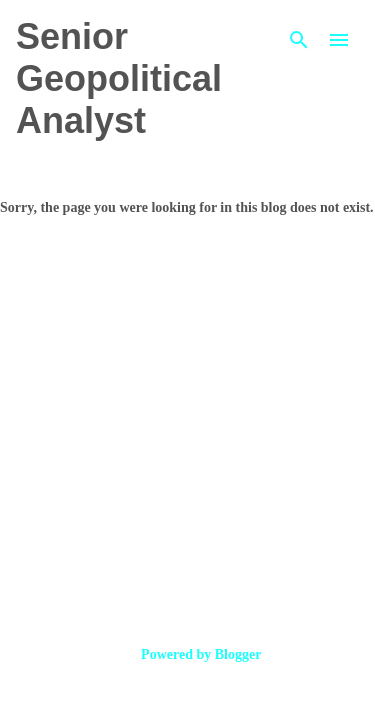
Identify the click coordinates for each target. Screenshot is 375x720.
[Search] (299, 40)
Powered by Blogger (188, 654)
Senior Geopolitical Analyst (119, 78)
